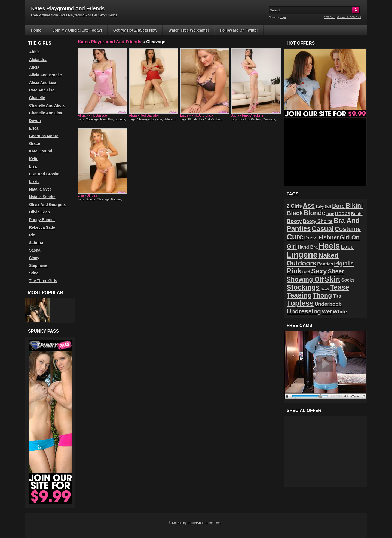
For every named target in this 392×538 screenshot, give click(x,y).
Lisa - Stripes (87, 195)
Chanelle (37, 98)
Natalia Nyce (40, 189)
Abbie (34, 52)
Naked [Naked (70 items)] (329, 255)
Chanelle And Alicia (47, 105)
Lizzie (34, 182)
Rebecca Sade (42, 227)
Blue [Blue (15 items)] (330, 214)
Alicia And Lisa (43, 82)
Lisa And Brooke (44, 174)
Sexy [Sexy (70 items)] (319, 271)
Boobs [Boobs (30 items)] (342, 213)
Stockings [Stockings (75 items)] (303, 287)
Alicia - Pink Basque (92, 115)
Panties (116, 199)
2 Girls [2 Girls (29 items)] (294, 206)
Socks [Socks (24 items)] (348, 280)
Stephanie (38, 265)
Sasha (35, 250)
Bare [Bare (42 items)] (338, 206)
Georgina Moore (44, 136)
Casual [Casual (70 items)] (323, 229)
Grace (35, 143)
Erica (34, 128)
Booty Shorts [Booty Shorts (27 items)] (318, 221)
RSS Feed (330, 17)
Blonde (193, 119)
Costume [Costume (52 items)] (348, 229)
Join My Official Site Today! (77, 30)
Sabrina (36, 243)
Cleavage (92, 119)
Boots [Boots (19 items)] (357, 214)
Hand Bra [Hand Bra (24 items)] (308, 247)
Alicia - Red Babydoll (144, 115)
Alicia (34, 67)
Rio (32, 235)
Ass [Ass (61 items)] (309, 206)
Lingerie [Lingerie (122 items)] (302, 255)
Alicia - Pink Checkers (247, 115)
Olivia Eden (39, 212)
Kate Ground (41, 151)
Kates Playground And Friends (110, 42)
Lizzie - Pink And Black (197, 115)
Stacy (34, 258)
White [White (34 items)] (340, 312)
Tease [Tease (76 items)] (339, 287)
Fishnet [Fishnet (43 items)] (329, 237)
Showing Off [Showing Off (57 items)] (305, 279)
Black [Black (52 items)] (295, 213)
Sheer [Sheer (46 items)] (336, 271)
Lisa (33, 166)
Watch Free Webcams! (189, 30)
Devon (35, 121)
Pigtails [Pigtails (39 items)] (344, 264)
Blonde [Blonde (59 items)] (315, 213)
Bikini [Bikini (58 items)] (354, 206)
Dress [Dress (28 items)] (311, 238)
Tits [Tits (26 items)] (337, 296)
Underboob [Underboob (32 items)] (328, 304)
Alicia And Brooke (45, 75)
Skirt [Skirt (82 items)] (332, 279)
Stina (34, 273)
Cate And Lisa (42, 90)
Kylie (34, 159)
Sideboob (170, 119)
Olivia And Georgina (47, 204)
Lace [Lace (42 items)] (347, 247)
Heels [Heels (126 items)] (329, 246)
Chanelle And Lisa (46, 113)
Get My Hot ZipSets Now (135, 30)
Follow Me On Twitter (239, 30)
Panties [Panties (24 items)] (325, 264)
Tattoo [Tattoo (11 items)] (325, 289)
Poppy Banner (42, 220)
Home (36, 30)
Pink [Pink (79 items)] (294, 271)
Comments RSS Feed (349, 17)
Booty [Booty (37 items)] (294, 221)
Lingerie (120, 119)
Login (283, 17)
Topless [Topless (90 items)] (300, 303)
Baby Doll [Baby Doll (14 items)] (323, 207)
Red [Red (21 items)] (306, 272)
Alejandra (38, 60)
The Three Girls (43, 281)
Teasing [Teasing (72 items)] (299, 295)
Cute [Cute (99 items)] (295, 237)
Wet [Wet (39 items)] (327, 311)
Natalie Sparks (42, 197)
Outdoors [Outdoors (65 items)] (301, 263)
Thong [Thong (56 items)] (322, 295)
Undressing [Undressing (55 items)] (304, 311)
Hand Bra (106, 119)
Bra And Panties (210, 119)
